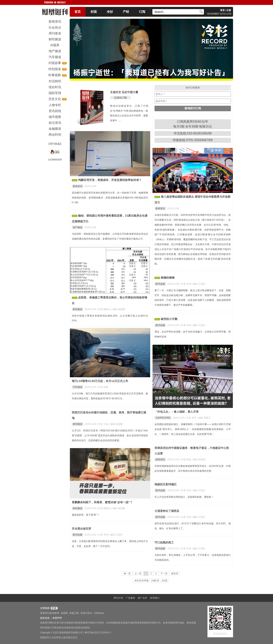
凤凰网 (64, 613)
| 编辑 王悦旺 (199, 284)
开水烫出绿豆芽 (81, 529)
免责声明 (57, 618)
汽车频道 (78, 387)
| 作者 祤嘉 (186, 460)
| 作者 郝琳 (103, 387)
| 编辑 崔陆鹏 (118, 309)
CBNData (99, 613)
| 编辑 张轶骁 (199, 460)
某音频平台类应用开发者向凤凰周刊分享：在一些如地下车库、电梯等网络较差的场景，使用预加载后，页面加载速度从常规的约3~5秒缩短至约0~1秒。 (110, 198)
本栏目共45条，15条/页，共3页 (151, 581)
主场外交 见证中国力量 (124, 92)
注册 (229, 10)
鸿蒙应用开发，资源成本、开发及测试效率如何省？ (110, 180)
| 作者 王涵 (103, 424)
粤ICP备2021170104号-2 (98, 633)
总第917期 (120, 98)
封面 (94, 12)
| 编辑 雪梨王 (204, 418)
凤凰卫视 (74, 613)
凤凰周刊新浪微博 (50, 613)
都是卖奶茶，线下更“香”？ (86, 515)
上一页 (138, 574)
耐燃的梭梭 (168, 278)
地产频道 (78, 227)
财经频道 (78, 309)
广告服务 (130, 598)
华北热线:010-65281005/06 (193, 133)
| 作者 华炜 (186, 284)
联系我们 (155, 598)
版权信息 (45, 618)
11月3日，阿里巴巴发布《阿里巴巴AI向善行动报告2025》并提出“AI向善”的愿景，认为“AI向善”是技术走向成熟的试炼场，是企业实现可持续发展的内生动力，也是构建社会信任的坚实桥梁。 (110, 436)
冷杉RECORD (163, 418)
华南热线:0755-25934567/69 (193, 140)
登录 (222, 10)
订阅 (142, 12)
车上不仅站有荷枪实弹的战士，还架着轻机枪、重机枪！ (184, 497)
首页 (78, 12)
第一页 (127, 574)
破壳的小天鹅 (169, 319)
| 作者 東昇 (191, 418)
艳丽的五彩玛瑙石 (166, 484)
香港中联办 (86, 613)
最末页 (175, 574)
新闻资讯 (78, 186)
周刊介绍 (118, 598)
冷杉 (110, 12)
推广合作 (143, 598)
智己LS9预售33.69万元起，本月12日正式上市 (100, 381)
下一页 (164, 574)
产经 (126, 12)
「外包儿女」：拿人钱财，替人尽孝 (177, 412)
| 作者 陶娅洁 (104, 309)
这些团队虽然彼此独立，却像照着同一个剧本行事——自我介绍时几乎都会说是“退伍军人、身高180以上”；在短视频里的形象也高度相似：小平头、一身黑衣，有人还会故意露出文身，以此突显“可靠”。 (193, 429)
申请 (54, 608)
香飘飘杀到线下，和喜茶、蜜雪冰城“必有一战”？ (102, 502)
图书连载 (160, 284)
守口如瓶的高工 (164, 542)
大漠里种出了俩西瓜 (167, 511)
